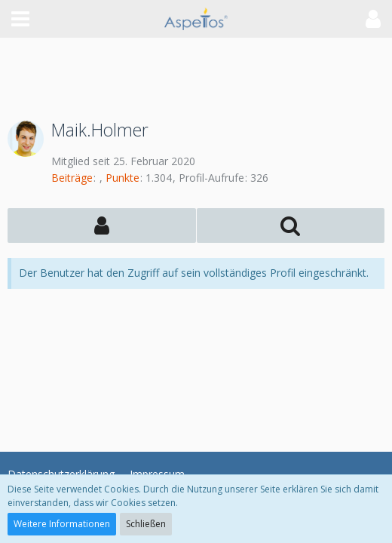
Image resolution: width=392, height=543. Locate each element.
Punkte (122, 178)
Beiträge (72, 178)
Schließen (146, 524)
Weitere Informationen (62, 524)
